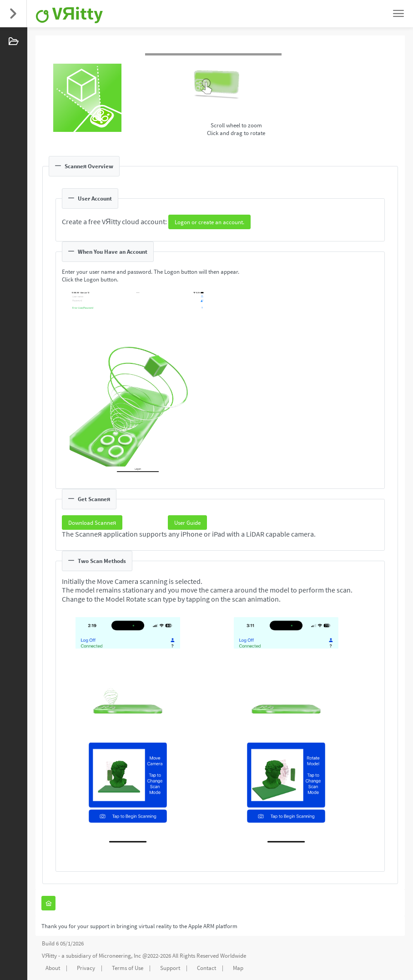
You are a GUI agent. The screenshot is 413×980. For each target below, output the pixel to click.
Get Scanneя (89, 499)
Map (238, 968)
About (53, 968)
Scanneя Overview (84, 166)
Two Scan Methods (97, 561)
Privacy (86, 968)
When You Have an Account (108, 252)
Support (170, 968)
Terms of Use (128, 968)
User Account (90, 199)
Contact (206, 968)
